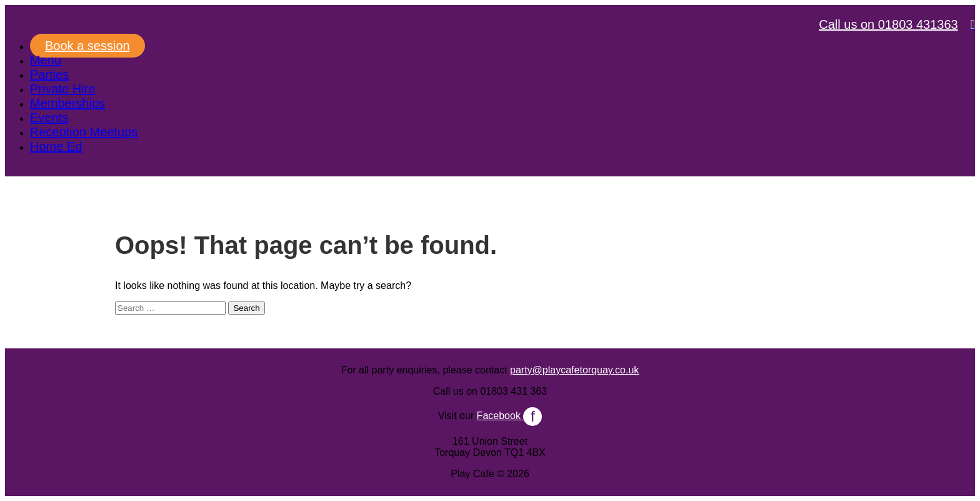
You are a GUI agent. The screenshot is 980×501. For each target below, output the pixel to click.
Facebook (510, 416)
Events (49, 118)
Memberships (67, 103)
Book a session (87, 46)
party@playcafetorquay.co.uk (574, 370)
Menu (46, 60)
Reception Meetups (84, 132)
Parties (49, 74)
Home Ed (56, 146)
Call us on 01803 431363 (888, 24)
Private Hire (62, 89)
